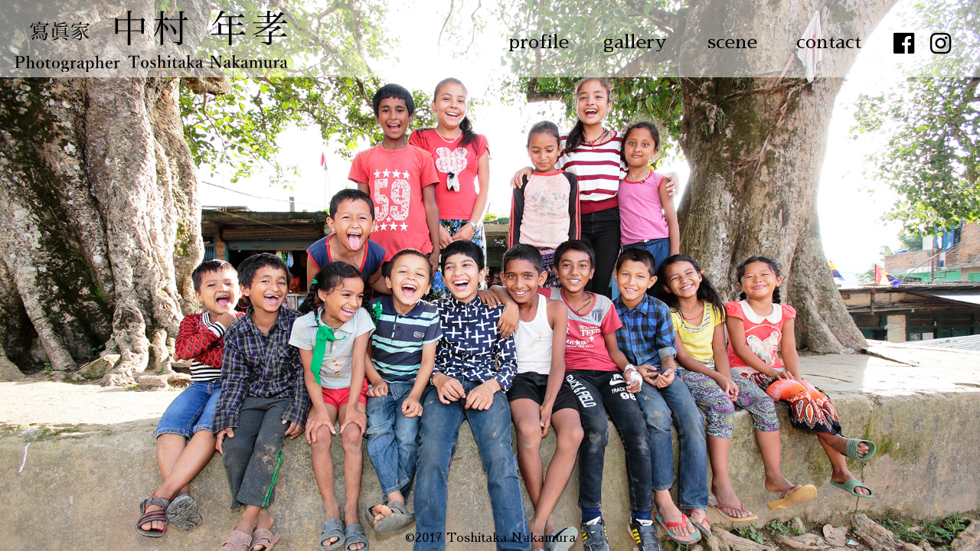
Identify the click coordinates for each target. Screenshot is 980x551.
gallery (635, 42)
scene (732, 42)
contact (829, 42)
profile (539, 42)
